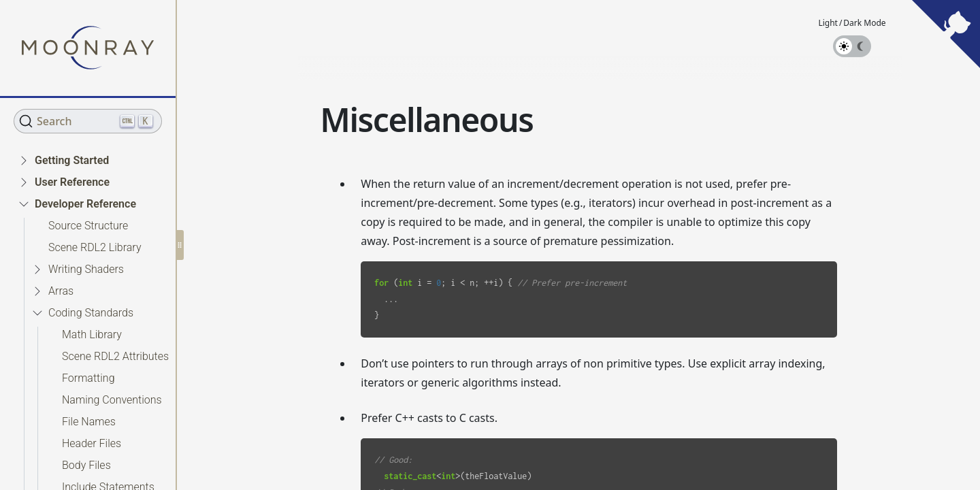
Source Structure (88, 226)
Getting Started (72, 160)
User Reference (72, 182)
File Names (89, 422)
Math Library (92, 334)
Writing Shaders (86, 269)
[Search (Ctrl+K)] (88, 121)
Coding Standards (91, 313)
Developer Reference (85, 204)
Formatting (88, 378)
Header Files (92, 443)
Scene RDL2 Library (95, 247)
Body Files (86, 465)
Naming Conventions (112, 400)
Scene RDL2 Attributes (115, 356)
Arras (61, 291)
